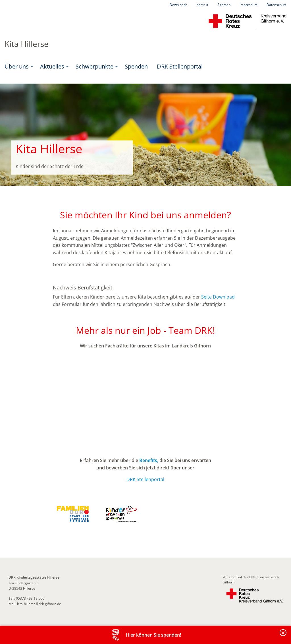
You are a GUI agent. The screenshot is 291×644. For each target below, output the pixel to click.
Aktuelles (52, 66)
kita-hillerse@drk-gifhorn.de (39, 604)
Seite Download (218, 297)
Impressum (249, 5)
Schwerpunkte (94, 66)
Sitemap (224, 5)
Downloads (178, 5)
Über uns (17, 66)
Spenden (136, 66)
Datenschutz (277, 5)
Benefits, (149, 460)
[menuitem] (18, 67)
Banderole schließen (283, 636)
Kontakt (202, 5)
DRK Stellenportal (180, 66)
